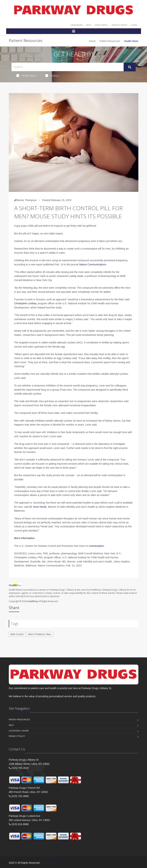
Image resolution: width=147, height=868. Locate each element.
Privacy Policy (17, 736)
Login (134, 25)
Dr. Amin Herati (38, 507)
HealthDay (33, 601)
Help (89, 25)
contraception (96, 546)
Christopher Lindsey (25, 303)
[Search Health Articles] (68, 67)
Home (92, 41)
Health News (27, 75)
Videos (52, 75)
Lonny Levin (76, 276)
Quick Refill (101, 25)
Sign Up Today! (120, 25)
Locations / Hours (19, 731)
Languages (76, 25)
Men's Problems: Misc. (40, 634)
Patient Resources (110, 41)
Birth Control (17, 634)
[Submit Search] (130, 67)
